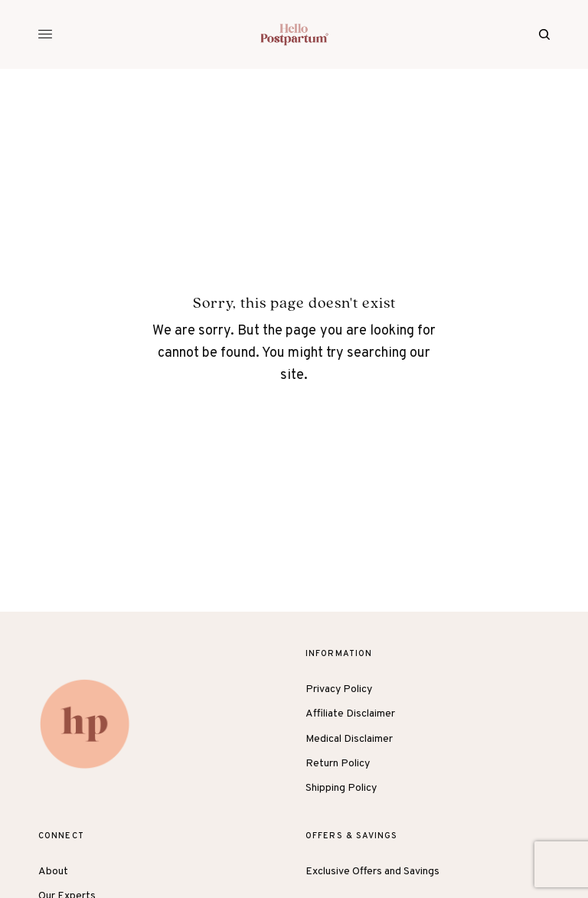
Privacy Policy (339, 689)
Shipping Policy (341, 788)
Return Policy (338, 764)
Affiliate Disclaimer (350, 714)
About (53, 872)
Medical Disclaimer (349, 739)
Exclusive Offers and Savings (372, 872)
